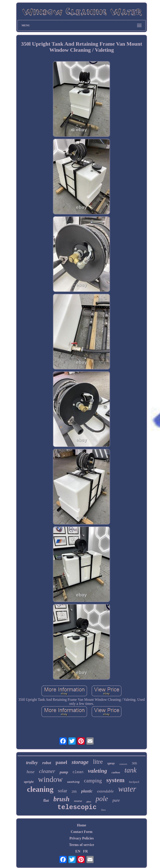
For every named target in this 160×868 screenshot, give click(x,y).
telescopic (77, 807)
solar (62, 791)
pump (64, 772)
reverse (78, 801)
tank (130, 770)
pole (102, 799)
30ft (134, 763)
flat (46, 800)
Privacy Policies (82, 838)
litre (98, 762)
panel (61, 762)
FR (85, 851)
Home (82, 825)
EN (78, 851)
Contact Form (81, 832)
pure (116, 800)
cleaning (40, 789)
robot (47, 763)
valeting (97, 771)
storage (80, 762)
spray (111, 763)
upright (29, 782)
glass (89, 802)
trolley (32, 763)
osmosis (123, 764)
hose (30, 772)
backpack (134, 782)
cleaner (47, 771)
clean (78, 772)
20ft (74, 792)
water (127, 789)
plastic (87, 791)
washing (73, 782)
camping (93, 781)
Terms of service (82, 845)
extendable (106, 791)
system (115, 780)
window (50, 779)
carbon (116, 772)
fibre (103, 810)
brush (61, 799)
